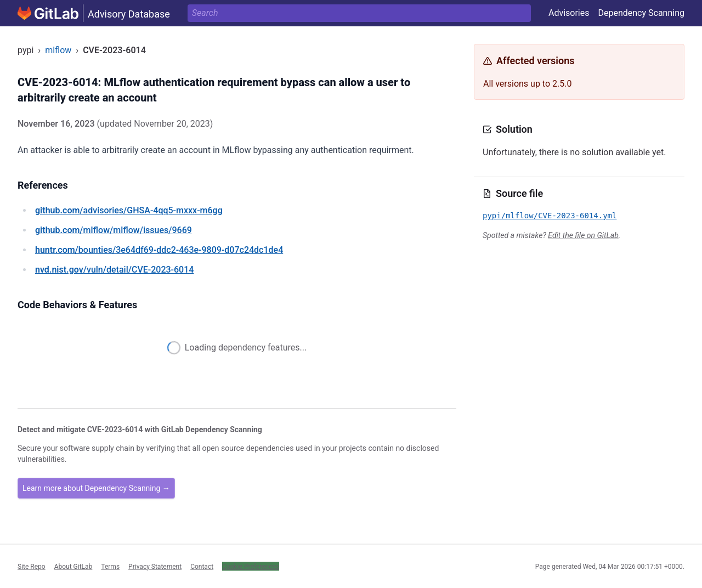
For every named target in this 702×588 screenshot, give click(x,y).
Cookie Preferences (251, 566)
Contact (202, 566)
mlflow (58, 50)
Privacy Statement (155, 566)
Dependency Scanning (641, 13)
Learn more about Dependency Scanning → (96, 488)
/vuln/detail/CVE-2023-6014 (114, 270)
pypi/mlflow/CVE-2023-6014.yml (550, 216)
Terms (110, 566)
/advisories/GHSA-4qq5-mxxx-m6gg (129, 210)
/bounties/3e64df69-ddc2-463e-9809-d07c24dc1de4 (159, 250)
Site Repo (32, 566)
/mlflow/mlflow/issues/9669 (114, 230)
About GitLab (73, 566)
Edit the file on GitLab (583, 235)
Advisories (569, 13)
